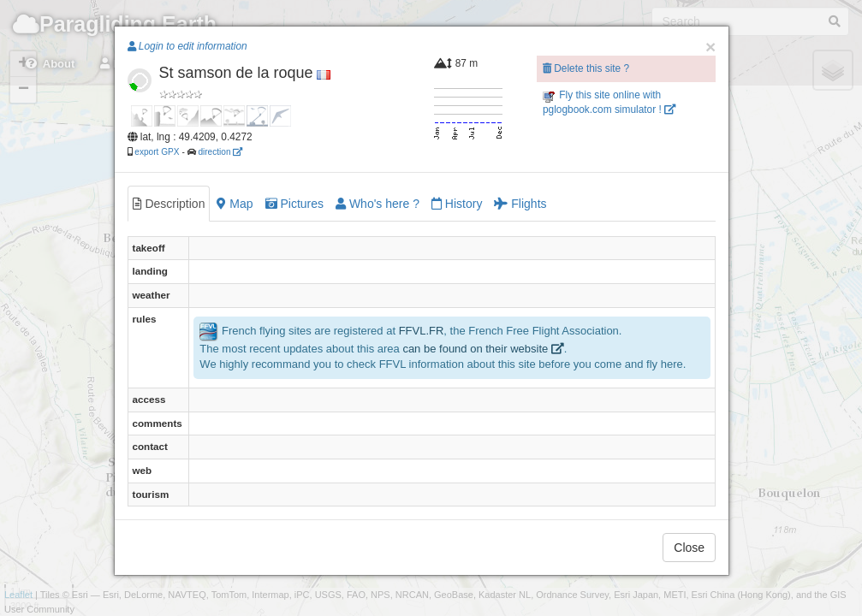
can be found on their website (483, 349)
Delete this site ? (586, 68)
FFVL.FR (422, 331)
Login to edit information (187, 46)
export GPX (157, 152)
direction (220, 152)
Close (689, 548)
